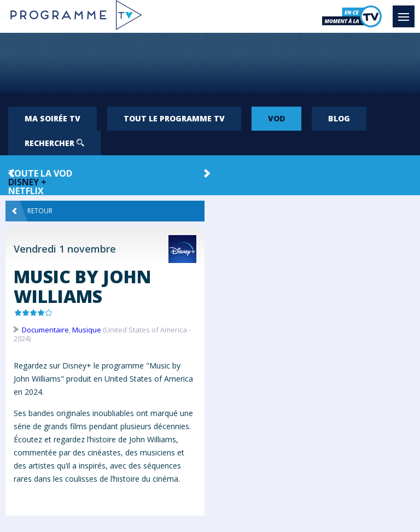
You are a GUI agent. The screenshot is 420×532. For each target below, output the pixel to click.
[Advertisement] (210, 63)
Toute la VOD (40, 173)
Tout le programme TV (174, 118)
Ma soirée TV (52, 118)
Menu (406, 11)
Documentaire (45, 330)
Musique (87, 330)
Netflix (26, 191)
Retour (32, 211)
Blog (339, 118)
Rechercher (54, 143)
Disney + (27, 182)
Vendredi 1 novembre (65, 249)
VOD (276, 118)
